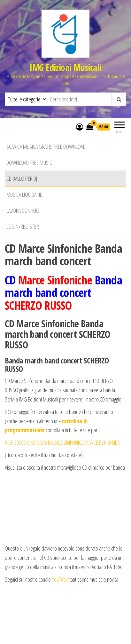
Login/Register (23, 227)
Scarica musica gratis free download (46, 147)
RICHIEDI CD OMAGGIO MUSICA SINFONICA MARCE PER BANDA (62, 442)
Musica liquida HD (24, 195)
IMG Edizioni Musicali (65, 68)
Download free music (29, 163)
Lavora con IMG (23, 211)
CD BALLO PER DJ (22, 179)
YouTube (61, 579)
